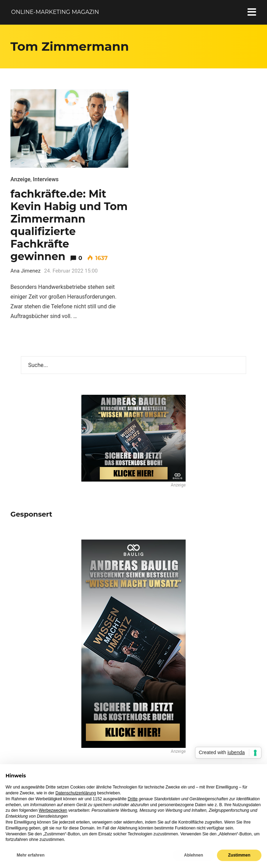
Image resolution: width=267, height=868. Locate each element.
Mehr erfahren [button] (31, 855)
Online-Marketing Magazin (55, 12)
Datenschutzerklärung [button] (76, 793)
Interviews (46, 179)
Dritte (133, 799)
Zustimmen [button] (239, 855)
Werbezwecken (53, 810)
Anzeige (21, 179)
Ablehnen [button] (193, 855)
